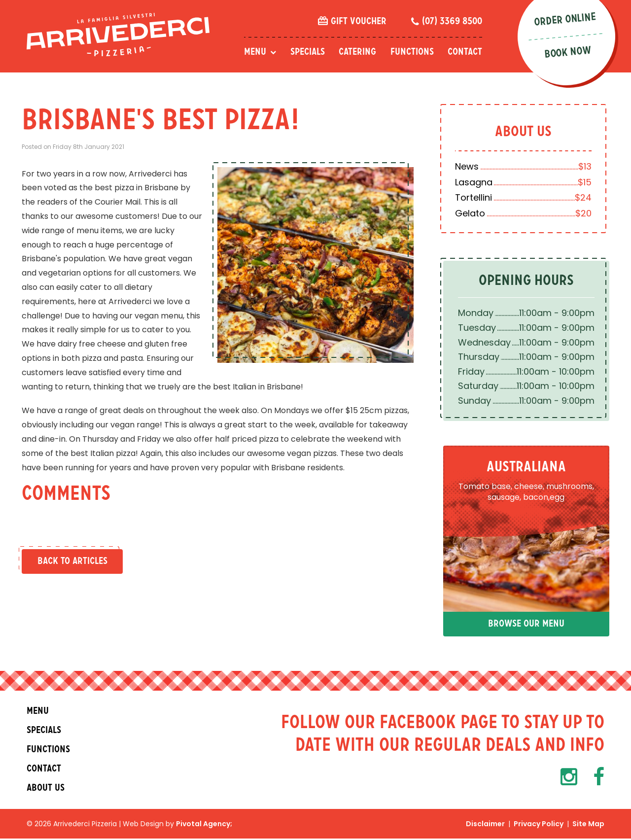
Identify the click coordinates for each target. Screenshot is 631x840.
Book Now (570, 52)
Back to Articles (72, 561)
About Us (525, 132)
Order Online (567, 20)
